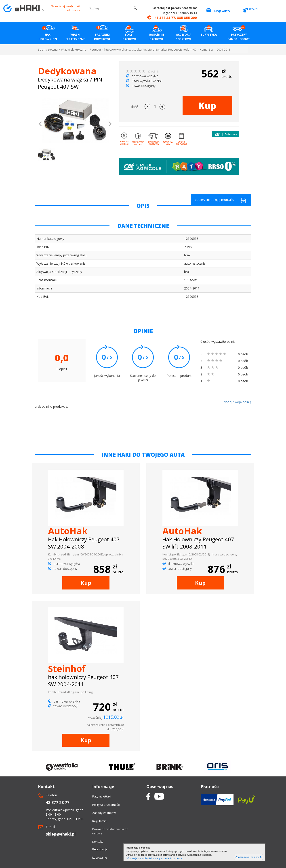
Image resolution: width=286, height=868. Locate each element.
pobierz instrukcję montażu (220, 200)
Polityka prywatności (106, 805)
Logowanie (100, 857)
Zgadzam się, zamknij (249, 857)
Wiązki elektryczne (74, 49)
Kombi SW (207, 49)
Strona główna (48, 49)
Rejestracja (100, 849)
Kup (207, 106)
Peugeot (95, 49)
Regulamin (99, 821)
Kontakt (98, 842)
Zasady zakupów (104, 813)
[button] (41, 124)
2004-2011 (223, 49)
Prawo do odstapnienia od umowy (110, 831)
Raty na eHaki (102, 796)
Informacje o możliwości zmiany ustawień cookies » (154, 858)
